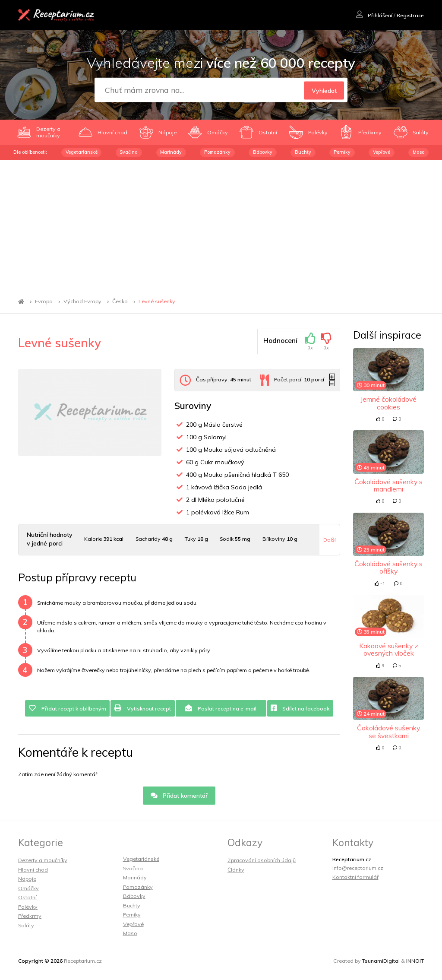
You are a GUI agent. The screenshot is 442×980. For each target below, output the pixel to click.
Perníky (342, 152)
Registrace (410, 15)
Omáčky (28, 888)
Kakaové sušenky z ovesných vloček (389, 649)
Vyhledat (324, 90)
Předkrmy (30, 916)
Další (330, 540)
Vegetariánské (82, 152)
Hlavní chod (33, 870)
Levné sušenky (157, 302)
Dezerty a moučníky (43, 860)
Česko (120, 302)
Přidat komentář (179, 796)
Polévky (28, 907)
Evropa (44, 302)
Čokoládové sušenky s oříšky (388, 567)
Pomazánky (217, 152)
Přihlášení (374, 15)
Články (236, 870)
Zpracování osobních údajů (262, 860)
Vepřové (382, 152)
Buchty (303, 152)
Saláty (26, 925)
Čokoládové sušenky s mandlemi (388, 485)
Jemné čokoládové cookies (388, 403)
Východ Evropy (82, 302)
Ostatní (27, 897)
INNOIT (415, 961)
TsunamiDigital (381, 961)
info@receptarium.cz (358, 868)
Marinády (171, 152)
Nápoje (27, 879)
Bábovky (263, 152)
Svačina (129, 152)
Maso (418, 152)
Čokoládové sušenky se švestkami (388, 731)
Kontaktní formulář (355, 877)
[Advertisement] (221, 225)
